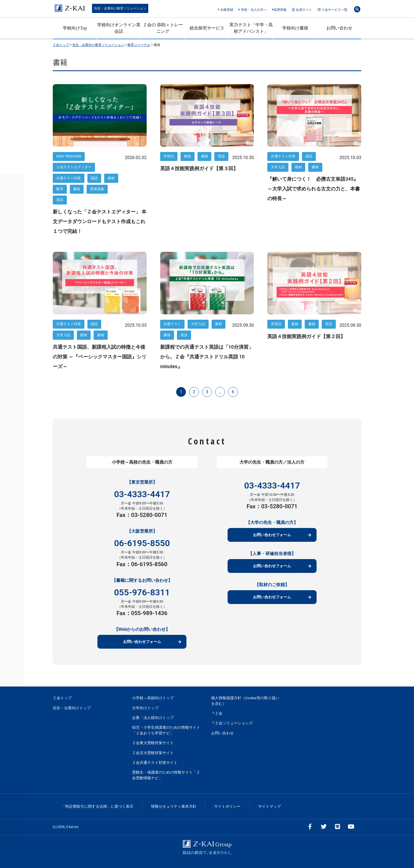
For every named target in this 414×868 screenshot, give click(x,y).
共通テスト (172, 324)
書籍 (77, 189)
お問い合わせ (339, 28)
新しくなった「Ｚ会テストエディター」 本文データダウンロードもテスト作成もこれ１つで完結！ (100, 222)
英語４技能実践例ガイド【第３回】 (199, 169)
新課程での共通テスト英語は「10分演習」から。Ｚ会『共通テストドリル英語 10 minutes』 (207, 357)
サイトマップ (270, 806)
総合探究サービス (207, 28)
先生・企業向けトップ (72, 708)
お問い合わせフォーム (142, 642)
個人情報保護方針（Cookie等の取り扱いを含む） (245, 701)
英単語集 (97, 189)
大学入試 (278, 167)
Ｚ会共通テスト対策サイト (155, 763)
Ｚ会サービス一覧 (332, 10)
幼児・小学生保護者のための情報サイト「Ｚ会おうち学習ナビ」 (166, 730)
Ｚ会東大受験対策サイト (153, 743)
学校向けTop (75, 28)
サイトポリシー (227, 806)
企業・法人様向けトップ (153, 718)
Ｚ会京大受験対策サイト (153, 753)
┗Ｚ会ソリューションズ (232, 723)
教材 (111, 178)
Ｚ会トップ (62, 698)
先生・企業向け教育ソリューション (120, 8)
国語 (94, 178)
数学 (60, 189)
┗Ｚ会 (217, 713)
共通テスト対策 (69, 178)
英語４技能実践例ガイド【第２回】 (306, 336)
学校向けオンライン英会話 (119, 28)
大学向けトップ (145, 708)
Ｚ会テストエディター (74, 167)
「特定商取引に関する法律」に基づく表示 (97, 806)
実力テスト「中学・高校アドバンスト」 (251, 28)
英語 (60, 200)
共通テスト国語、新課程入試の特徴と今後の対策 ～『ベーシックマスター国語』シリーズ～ (100, 357)
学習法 (169, 156)
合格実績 (226, 10)
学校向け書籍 (295, 28)
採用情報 (279, 10)
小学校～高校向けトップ (153, 698)
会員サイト (302, 10)
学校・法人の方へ (253, 10)
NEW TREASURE (69, 156)
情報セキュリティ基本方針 (174, 806)
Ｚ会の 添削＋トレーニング (163, 28)
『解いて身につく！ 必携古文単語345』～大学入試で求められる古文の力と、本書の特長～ (314, 189)
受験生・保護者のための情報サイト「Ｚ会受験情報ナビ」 (166, 775)
